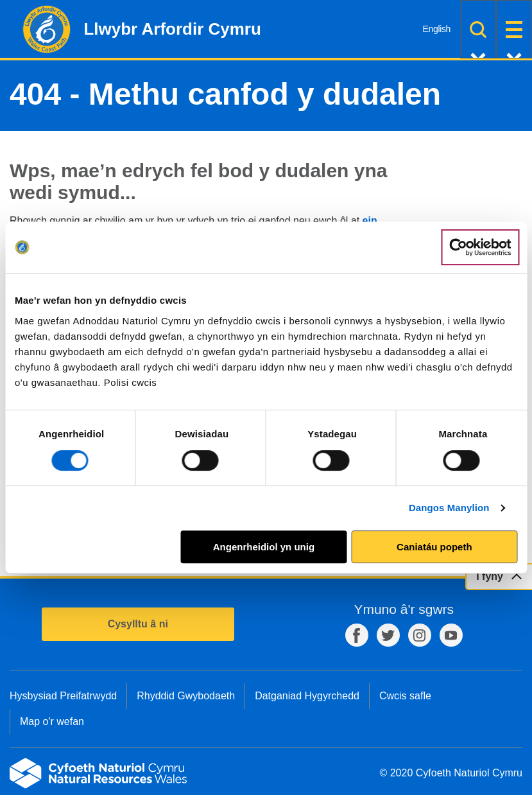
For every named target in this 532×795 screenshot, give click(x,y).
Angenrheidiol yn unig (264, 547)
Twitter (388, 635)
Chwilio (478, 29)
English (437, 29)
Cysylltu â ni (138, 624)
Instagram (420, 635)
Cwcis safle (405, 696)
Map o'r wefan (52, 721)
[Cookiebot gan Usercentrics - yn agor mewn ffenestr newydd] (480, 247)
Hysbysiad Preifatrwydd (63, 696)
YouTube (451, 635)
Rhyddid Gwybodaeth (186, 696)
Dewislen (514, 29)
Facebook (357, 635)
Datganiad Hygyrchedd (307, 696)
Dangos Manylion (449, 508)
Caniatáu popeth (434, 547)
